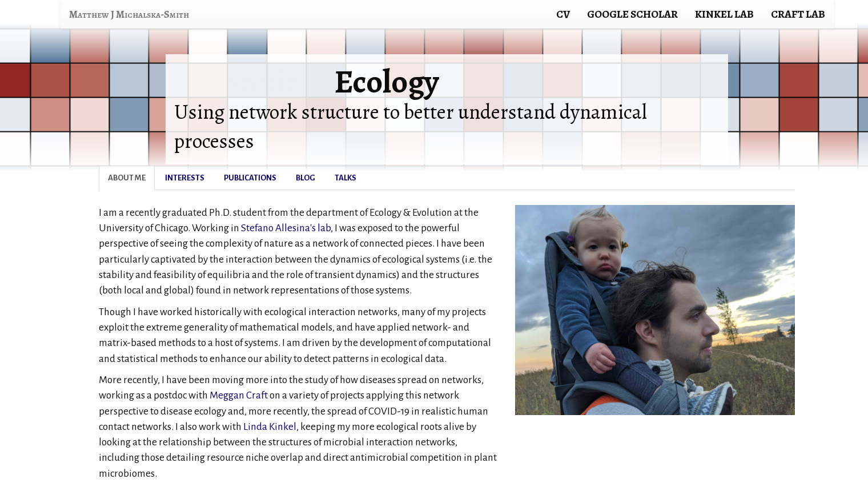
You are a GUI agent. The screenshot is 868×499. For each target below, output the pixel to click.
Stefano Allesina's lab (286, 228)
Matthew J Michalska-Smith (129, 14)
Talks (345, 178)
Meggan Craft (239, 395)
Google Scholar (632, 14)
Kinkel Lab (724, 14)
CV (563, 14)
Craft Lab (798, 14)
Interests (185, 178)
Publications (250, 178)
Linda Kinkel (270, 427)
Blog (306, 178)
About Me (127, 178)
